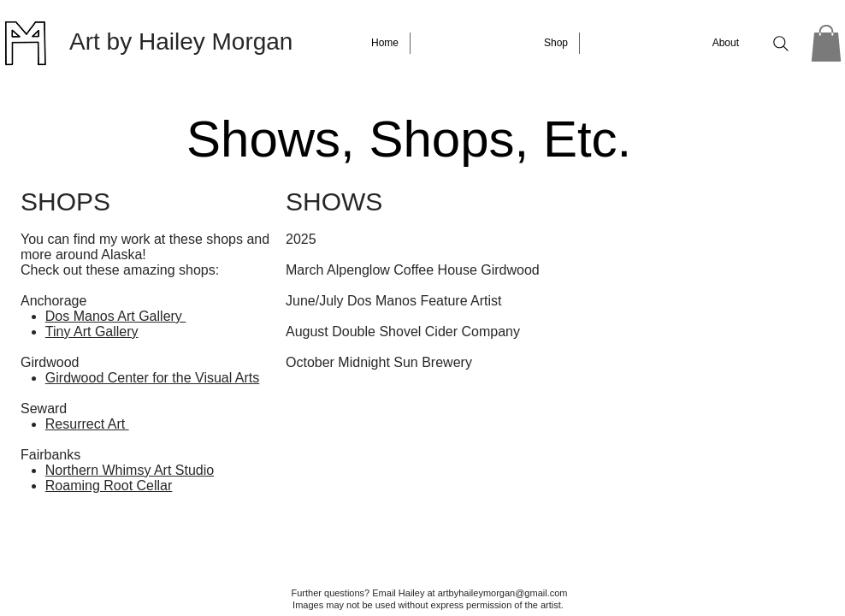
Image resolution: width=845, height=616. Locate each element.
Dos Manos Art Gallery (116, 316)
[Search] (781, 44)
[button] (826, 43)
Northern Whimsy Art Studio (130, 470)
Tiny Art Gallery (92, 332)
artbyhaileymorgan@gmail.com (503, 593)
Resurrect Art (87, 424)
